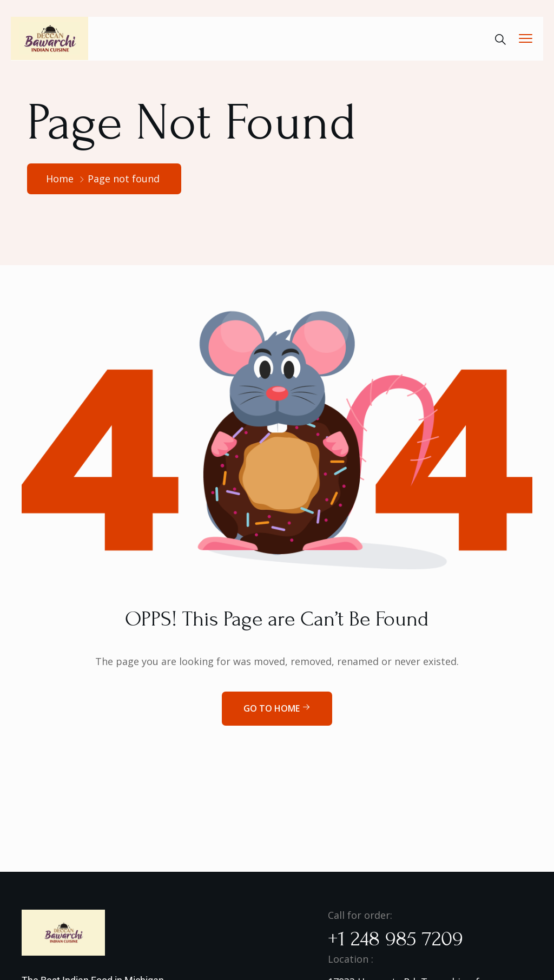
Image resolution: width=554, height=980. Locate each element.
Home (60, 179)
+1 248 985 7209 (395, 939)
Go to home (277, 708)
